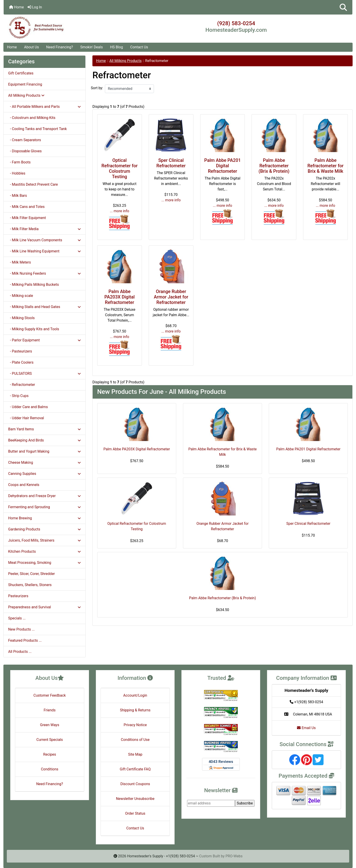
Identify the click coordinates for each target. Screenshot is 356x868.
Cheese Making (44, 462)
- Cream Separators (25, 140)
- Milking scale (21, 296)
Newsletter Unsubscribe (135, 799)
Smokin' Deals (91, 47)
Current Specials (50, 740)
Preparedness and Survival (44, 607)
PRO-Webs (234, 856)
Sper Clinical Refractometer (171, 163)
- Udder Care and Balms (28, 407)
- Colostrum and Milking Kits (32, 118)
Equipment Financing (25, 84)
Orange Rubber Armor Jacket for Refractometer (171, 297)
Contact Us (139, 47)
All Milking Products (126, 61)
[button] (343, 7)
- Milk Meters (20, 262)
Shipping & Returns (135, 710)
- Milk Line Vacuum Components (44, 240)
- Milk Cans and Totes (26, 207)
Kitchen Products (44, 551)
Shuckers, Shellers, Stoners (30, 585)
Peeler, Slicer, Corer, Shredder (32, 574)
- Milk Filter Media (44, 229)
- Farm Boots (19, 162)
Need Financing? (59, 47)
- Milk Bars (18, 196)
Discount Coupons (135, 784)
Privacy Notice (135, 725)
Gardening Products (44, 529)
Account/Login (135, 695)
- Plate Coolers (21, 362)
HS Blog (117, 47)
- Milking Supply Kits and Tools (34, 329)
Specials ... (17, 618)
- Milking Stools (21, 318)
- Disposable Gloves (25, 151)
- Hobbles (17, 173)
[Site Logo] (62, 28)
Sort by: (97, 88)
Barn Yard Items (44, 429)
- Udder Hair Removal (26, 418)
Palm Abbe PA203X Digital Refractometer (120, 297)
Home (16, 7)
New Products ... (21, 629)
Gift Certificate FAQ (135, 769)
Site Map (135, 754)
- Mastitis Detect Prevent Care (33, 184)
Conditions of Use (135, 740)
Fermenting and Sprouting (44, 507)
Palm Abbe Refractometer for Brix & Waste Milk (325, 166)
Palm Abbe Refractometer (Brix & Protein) (274, 166)
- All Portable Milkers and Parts (44, 107)
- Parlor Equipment (44, 340)
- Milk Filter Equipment (27, 218)
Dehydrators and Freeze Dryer (44, 496)
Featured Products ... (25, 640)
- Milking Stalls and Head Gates (44, 307)
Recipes (49, 754)
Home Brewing (44, 518)
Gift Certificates (21, 73)
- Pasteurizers (20, 351)
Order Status (135, 813)
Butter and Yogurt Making (44, 451)
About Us (31, 47)
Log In (35, 7)
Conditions (50, 769)
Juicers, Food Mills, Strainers (44, 540)
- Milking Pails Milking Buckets (33, 285)
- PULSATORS (44, 374)
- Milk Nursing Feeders (44, 273)
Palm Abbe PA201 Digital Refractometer (222, 166)
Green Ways (49, 725)
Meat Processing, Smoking (44, 563)
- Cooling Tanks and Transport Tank (37, 129)
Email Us (306, 728)
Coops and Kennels (24, 485)
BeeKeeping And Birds (44, 440)
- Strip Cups (18, 396)
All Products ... (20, 652)
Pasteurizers (18, 596)
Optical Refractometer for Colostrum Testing (120, 168)
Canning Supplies (44, 474)
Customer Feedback (49, 695)
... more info (120, 211)
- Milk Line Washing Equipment (44, 251)
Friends (50, 710)
